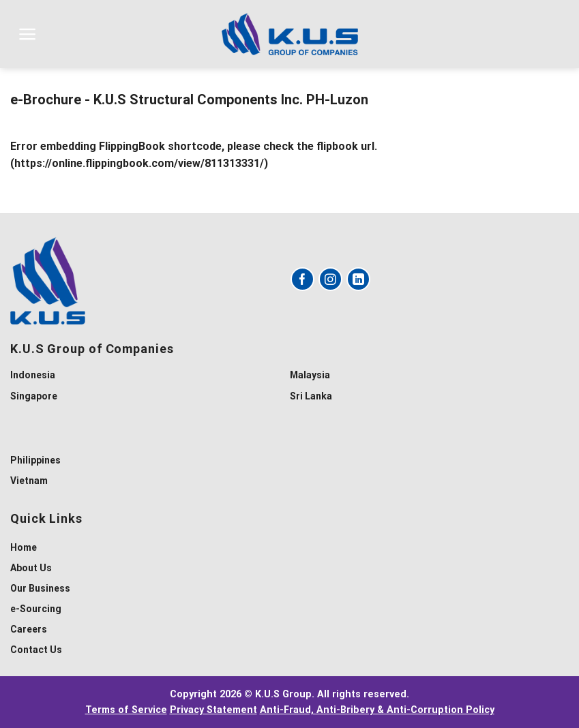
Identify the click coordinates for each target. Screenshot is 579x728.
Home (24, 547)
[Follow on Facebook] (302, 279)
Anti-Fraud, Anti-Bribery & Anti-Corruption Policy (377, 710)
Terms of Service (126, 710)
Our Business (40, 588)
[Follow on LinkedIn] (358, 279)
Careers (29, 629)
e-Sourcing (36, 609)
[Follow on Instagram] (330, 279)
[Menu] (28, 34)
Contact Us (36, 650)
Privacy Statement (213, 710)
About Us (31, 568)
